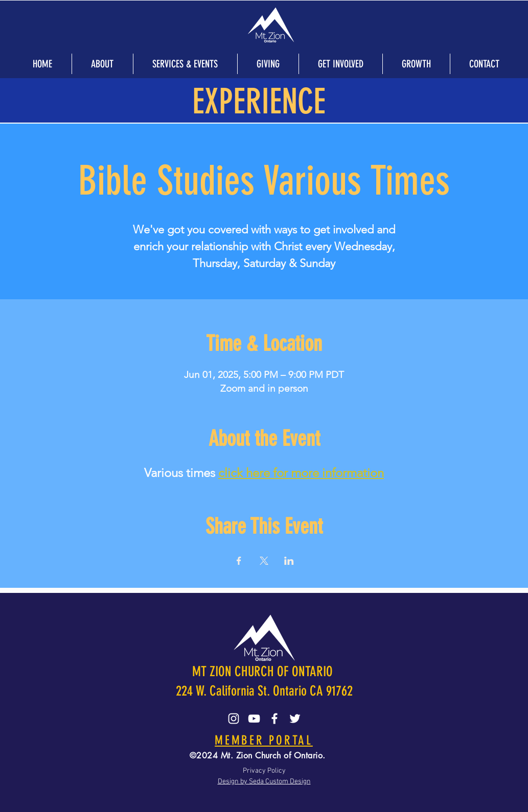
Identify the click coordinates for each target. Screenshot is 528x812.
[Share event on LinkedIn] (289, 561)
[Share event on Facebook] (239, 561)
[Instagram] (234, 719)
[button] (102, 64)
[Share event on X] (264, 561)
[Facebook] (274, 719)
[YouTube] (254, 719)
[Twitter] (295, 719)
